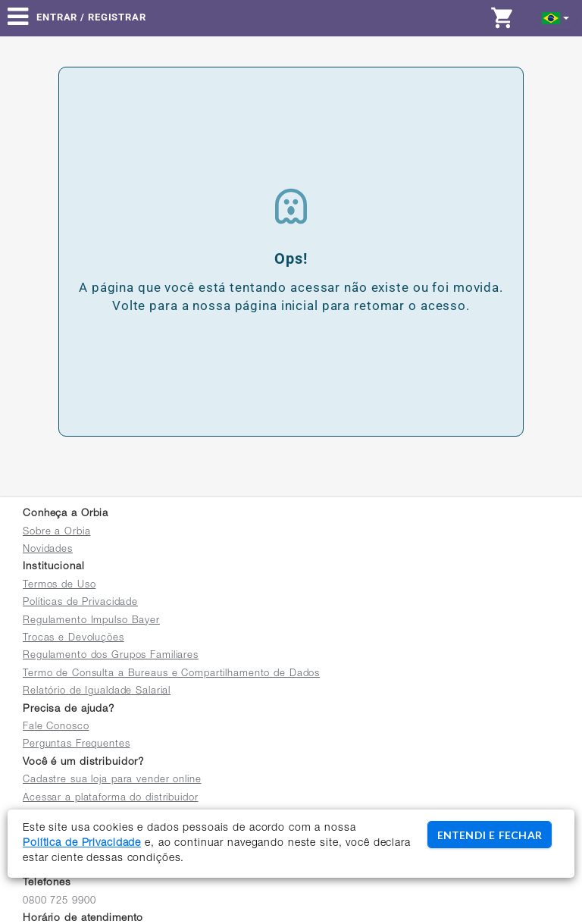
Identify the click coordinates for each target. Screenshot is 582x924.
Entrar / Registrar (91, 17)
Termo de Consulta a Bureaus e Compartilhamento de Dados (171, 674)
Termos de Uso (59, 586)
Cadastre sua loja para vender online (112, 780)
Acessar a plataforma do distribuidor (111, 799)
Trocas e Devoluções (74, 639)
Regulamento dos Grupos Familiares (111, 656)
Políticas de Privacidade (80, 603)
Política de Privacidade (82, 844)
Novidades (48, 550)
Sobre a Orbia (56, 532)
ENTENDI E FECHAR (490, 835)
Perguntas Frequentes (77, 745)
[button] (556, 17)
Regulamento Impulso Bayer (91, 621)
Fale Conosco (56, 727)
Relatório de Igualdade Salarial (97, 692)
